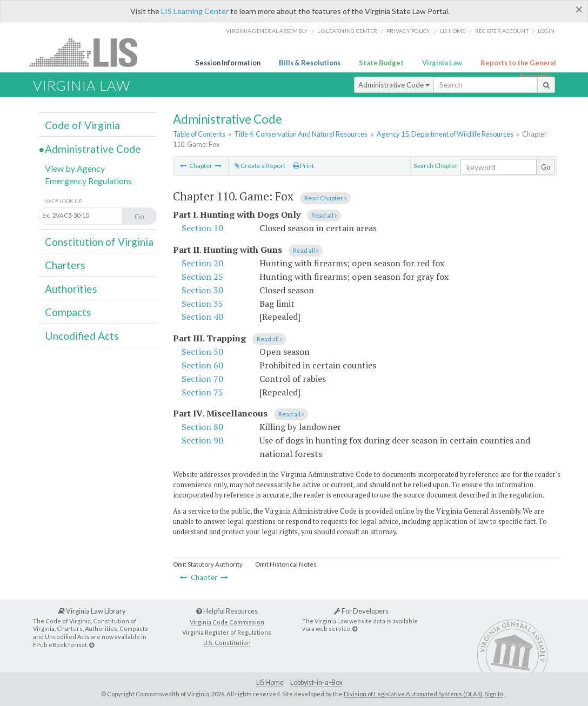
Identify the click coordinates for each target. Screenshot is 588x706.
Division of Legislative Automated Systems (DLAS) (413, 694)
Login (546, 31)
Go (546, 167)
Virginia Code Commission (227, 622)
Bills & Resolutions (310, 63)
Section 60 (202, 365)
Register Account (502, 31)
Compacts (68, 312)
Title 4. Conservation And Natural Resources (301, 134)
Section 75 (202, 392)
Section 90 (202, 440)
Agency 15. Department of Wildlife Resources (445, 134)
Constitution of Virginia (99, 242)
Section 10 (202, 228)
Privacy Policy (409, 31)
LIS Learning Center (195, 11)
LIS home (453, 31)
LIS (89, 52)
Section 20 (202, 263)
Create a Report (260, 166)
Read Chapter (325, 198)
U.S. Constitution (227, 643)
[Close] (579, 9)
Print (303, 166)
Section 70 (202, 379)
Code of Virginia (82, 125)
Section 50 (202, 352)
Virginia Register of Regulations (227, 632)
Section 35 (202, 304)
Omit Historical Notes (286, 564)
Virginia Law (442, 63)
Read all (324, 215)
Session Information (228, 63)
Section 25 (202, 277)
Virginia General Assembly (267, 31)
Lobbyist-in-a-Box (316, 683)
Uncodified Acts (82, 336)
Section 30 (202, 290)
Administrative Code (394, 85)
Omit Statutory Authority (208, 564)
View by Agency (75, 168)
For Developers (361, 611)
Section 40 (202, 317)
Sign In (494, 694)
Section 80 (202, 427)
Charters (65, 265)
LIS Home (270, 683)
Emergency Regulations (88, 181)
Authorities (71, 289)
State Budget (381, 63)
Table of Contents (199, 134)
